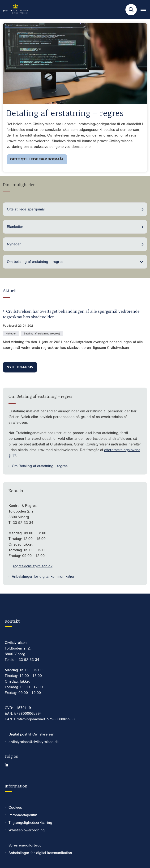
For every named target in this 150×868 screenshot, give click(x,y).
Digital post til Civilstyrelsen (31, 734)
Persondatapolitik (23, 815)
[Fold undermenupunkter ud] (141, 262)
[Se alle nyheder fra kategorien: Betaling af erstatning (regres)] (42, 333)
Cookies (15, 808)
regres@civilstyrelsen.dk (33, 566)
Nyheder (14, 244)
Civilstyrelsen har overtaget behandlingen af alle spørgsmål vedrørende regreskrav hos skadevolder (71, 314)
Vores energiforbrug (25, 845)
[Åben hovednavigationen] (145, 10)
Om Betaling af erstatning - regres (40, 466)
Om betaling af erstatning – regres (35, 262)
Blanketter (15, 227)
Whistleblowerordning (27, 830)
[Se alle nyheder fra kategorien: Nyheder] (11, 333)
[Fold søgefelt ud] (131, 10)
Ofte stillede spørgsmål (37, 159)
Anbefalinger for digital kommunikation (44, 577)
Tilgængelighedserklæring (30, 823)
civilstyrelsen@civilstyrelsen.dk (34, 742)
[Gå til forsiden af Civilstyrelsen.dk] (14, 10)
